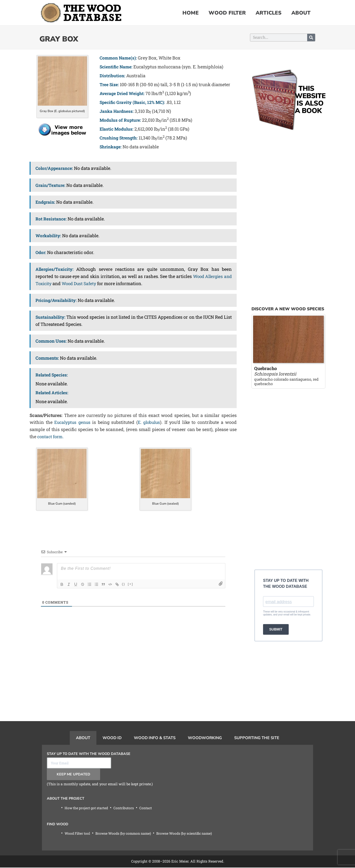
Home (191, 13)
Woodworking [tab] (205, 738)
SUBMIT (276, 630)
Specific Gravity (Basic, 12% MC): (133, 102)
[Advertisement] (133, 687)
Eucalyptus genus (73, 422)
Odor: (41, 252)
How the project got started (87, 808)
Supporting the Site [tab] (257, 738)
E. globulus (150, 422)
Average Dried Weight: (123, 93)
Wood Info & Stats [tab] (155, 738)
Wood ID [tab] (112, 738)
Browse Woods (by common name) (127, 834)
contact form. (51, 436)
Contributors (126, 808)
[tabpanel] (177, 798)
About (301, 13)
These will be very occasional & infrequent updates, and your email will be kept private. (287, 614)
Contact (148, 808)
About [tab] (83, 738)
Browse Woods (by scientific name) (191, 834)
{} (124, 584)
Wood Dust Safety (81, 283)
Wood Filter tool (78, 834)
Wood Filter (227, 13)
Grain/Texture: (51, 185)
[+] (130, 584)
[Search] (311, 38)
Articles (269, 13)
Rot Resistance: (51, 219)
